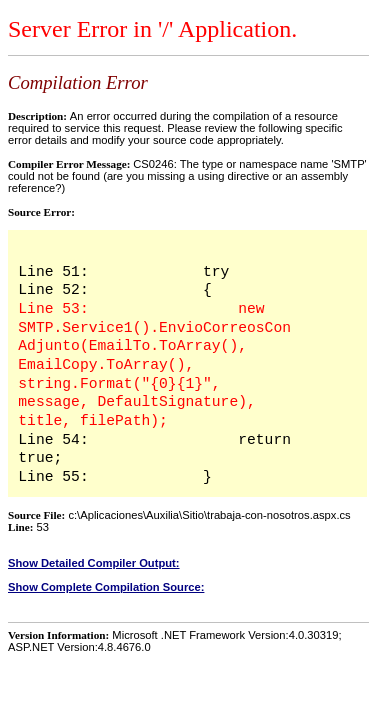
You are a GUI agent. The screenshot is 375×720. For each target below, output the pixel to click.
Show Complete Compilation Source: (106, 587)
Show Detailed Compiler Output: (94, 563)
